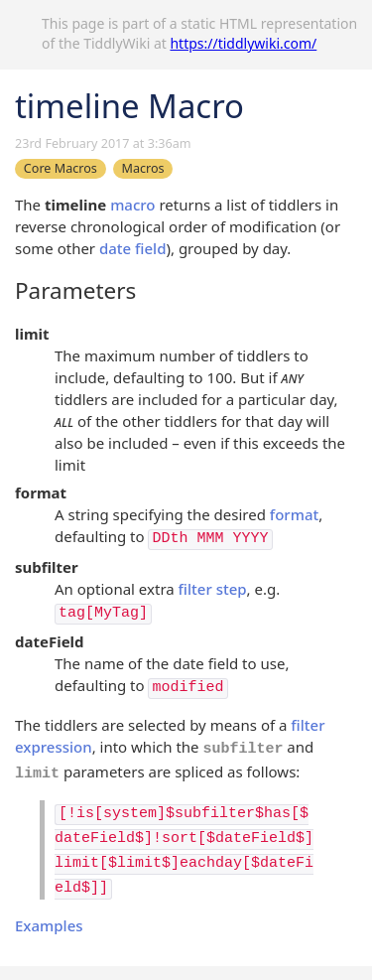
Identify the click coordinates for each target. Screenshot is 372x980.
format (294, 514)
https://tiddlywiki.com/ (243, 43)
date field (133, 248)
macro (132, 205)
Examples (49, 925)
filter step (213, 589)
